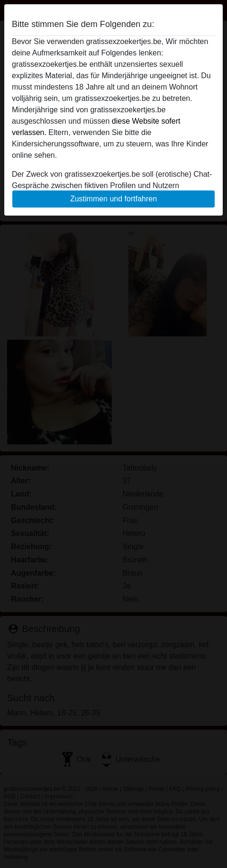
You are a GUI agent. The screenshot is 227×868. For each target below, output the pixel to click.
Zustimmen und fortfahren (113, 199)
